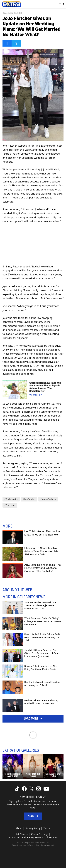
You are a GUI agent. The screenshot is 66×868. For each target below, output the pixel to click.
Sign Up (33, 816)
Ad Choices (22, 834)
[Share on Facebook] (7, 43)
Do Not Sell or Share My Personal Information (33, 837)
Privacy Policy (33, 828)
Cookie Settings (40, 834)
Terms (47, 828)
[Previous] (5, 766)
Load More (33, 719)
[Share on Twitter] (16, 43)
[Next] (61, 766)
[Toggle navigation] (61, 4)
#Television (10, 505)
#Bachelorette (11, 499)
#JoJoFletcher (29, 499)
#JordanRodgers (48, 499)
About (19, 828)
